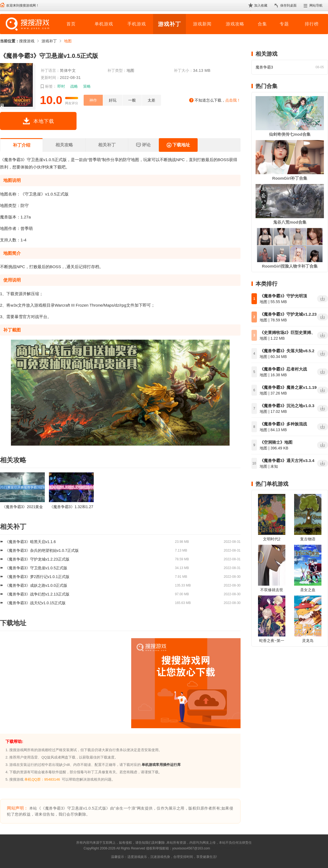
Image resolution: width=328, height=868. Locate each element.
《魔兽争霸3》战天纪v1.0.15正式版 (35, 603)
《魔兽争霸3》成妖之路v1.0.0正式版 (36, 585)
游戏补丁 (169, 24)
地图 (68, 41)
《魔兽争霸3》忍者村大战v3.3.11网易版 (283, 369)
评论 (143, 145)
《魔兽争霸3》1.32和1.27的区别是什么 (71, 507)
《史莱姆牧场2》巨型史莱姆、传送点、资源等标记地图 (287, 333)
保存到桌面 (288, 5)
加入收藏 (261, 5)
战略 (74, 86)
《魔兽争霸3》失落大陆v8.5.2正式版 (287, 351)
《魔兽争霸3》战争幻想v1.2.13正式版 (37, 594)
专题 (284, 24)
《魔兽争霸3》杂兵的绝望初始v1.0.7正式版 (42, 550)
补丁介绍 (22, 145)
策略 (87, 86)
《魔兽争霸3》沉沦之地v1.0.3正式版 (287, 406)
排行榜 (312, 24)
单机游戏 (104, 24)
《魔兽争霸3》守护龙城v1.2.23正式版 (37, 559)
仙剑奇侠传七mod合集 (290, 134)
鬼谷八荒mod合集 (290, 222)
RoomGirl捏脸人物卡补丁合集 (290, 266)
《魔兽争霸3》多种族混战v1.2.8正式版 (283, 424)
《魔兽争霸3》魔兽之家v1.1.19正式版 (288, 388)
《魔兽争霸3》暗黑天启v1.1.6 (30, 542)
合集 (262, 24)
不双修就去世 (272, 590)
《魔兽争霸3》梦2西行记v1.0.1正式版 (37, 577)
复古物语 (308, 539)
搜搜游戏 (27, 41)
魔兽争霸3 (264, 67)
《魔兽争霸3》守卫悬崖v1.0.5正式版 (36, 568)
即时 (61, 86)
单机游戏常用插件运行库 (161, 765)
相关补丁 (107, 145)
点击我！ (233, 100)
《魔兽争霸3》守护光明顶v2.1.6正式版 (283, 296)
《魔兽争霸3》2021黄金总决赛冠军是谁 (23, 507)
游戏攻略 (235, 24)
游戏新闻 (202, 24)
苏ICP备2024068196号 (228, 848)
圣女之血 (308, 590)
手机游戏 (137, 24)
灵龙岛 (308, 641)
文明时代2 (272, 539)
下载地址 (178, 145)
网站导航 (316, 5)
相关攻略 (64, 145)
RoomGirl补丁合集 (290, 178)
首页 (71, 24)
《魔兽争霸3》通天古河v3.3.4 (287, 460)
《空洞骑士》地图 (276, 442)
